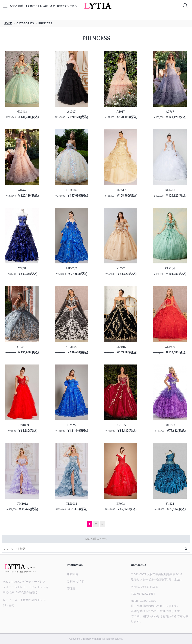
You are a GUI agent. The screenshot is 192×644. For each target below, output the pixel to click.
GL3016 (121, 347)
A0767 (170, 111)
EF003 (121, 503)
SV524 (170, 503)
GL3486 (22, 111)
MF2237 (71, 268)
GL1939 (170, 347)
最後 (103, 524)
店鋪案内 (73, 574)
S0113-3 (170, 425)
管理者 (71, 588)
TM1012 (22, 503)
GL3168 (71, 347)
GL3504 (71, 190)
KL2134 (170, 268)
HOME (8, 23)
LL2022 (71, 425)
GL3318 (22, 347)
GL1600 (170, 190)
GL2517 (121, 190)
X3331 (22, 268)
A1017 (71, 111)
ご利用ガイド (75, 581)
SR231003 (22, 425)
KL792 (121, 268)
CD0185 (121, 425)
